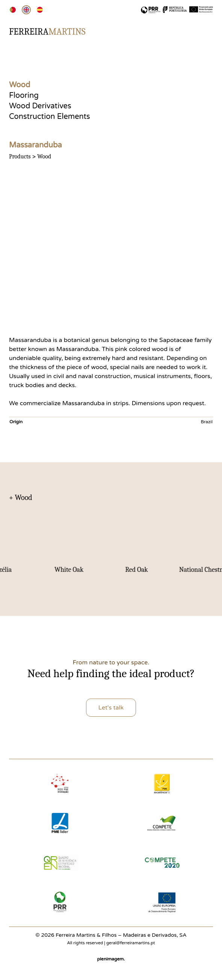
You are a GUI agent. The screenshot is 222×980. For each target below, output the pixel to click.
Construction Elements (50, 117)
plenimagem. (111, 959)
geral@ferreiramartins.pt (131, 943)
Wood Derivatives (40, 106)
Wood (20, 85)
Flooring (24, 96)
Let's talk (111, 708)
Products (20, 156)
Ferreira (47, 32)
